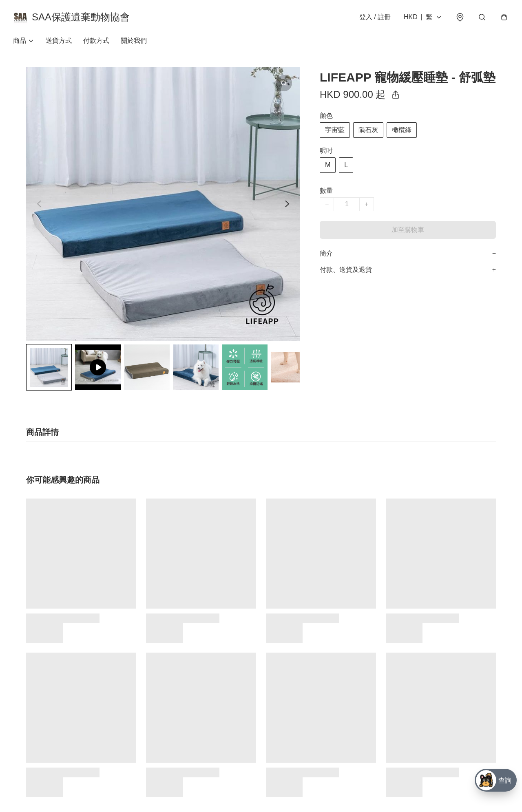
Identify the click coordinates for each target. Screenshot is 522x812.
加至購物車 (408, 230)
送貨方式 (59, 41)
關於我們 (134, 41)
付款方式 (96, 41)
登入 (375, 17)
